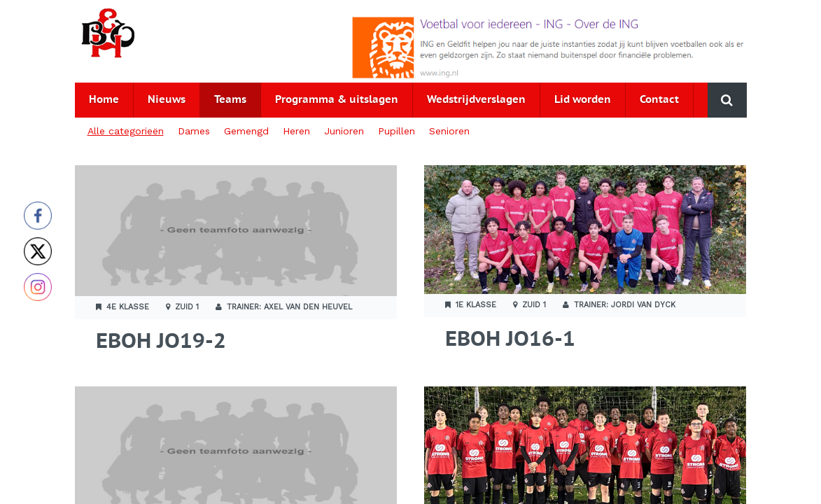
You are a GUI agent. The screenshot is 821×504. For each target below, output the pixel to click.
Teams (230, 100)
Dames (194, 131)
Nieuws (167, 100)
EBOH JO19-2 (161, 342)
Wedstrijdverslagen (476, 100)
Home (104, 100)
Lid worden (583, 100)
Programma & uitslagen (337, 100)
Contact (659, 100)
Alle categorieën (126, 131)
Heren (296, 131)
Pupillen (397, 131)
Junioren (344, 131)
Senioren (449, 131)
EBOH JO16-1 (510, 340)
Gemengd (246, 131)
